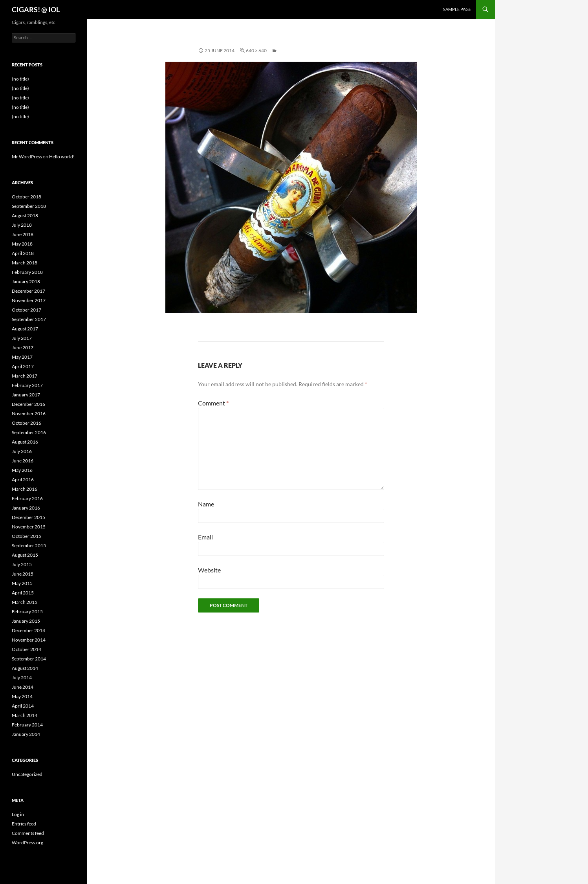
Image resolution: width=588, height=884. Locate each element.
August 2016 (25, 442)
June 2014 (23, 687)
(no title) (20, 79)
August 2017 (25, 329)
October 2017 (27, 310)
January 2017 (26, 395)
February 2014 (27, 725)
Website (209, 570)
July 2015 (22, 564)
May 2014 (22, 696)
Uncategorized (27, 774)
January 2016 (26, 508)
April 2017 (23, 366)
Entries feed (24, 824)
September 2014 (29, 659)
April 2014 (23, 706)
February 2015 (27, 612)
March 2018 (25, 263)
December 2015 (28, 517)
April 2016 (23, 480)
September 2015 (29, 546)
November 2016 (29, 414)
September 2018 (29, 206)
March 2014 (25, 715)
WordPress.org (27, 843)
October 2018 (27, 197)
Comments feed (28, 833)
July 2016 (22, 451)
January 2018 (26, 282)
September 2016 (29, 432)
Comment (213, 403)
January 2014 (26, 734)
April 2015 (23, 593)
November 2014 (29, 640)
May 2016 (22, 470)
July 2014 (22, 678)
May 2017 (22, 357)
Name (206, 504)
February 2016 (27, 498)
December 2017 (28, 291)
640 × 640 (256, 50)
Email (205, 537)
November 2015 (29, 527)
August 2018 (25, 215)
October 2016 (27, 423)
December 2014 (28, 630)
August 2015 (25, 555)
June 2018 (23, 234)
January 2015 (26, 621)
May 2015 (22, 583)
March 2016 (25, 489)
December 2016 (28, 404)
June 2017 (23, 348)
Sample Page (457, 9)
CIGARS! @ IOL (36, 9)
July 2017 (22, 338)
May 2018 (22, 244)
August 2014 (25, 668)
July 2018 (22, 225)
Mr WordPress (27, 157)
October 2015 (27, 536)
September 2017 (29, 319)
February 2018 (27, 272)
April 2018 (23, 253)
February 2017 (27, 385)
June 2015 (23, 574)
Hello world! (62, 157)
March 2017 (25, 376)
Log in (18, 814)
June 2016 (23, 461)
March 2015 (25, 602)
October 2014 (27, 649)
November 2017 (29, 300)
